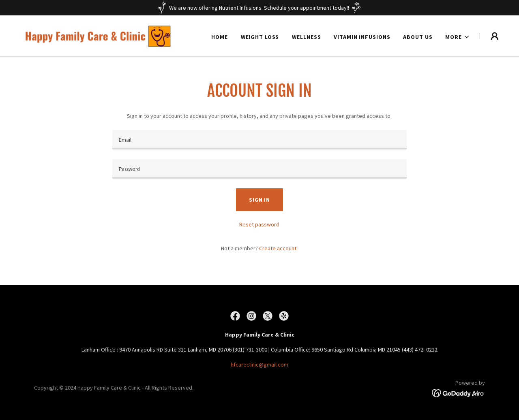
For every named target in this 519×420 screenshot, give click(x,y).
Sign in (259, 200)
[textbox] (259, 140)
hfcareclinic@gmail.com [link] (259, 365)
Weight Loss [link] (260, 37)
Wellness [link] (306, 37)
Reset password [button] (259, 224)
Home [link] (220, 37)
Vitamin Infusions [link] (362, 37)
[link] (101, 35)
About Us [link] (418, 37)
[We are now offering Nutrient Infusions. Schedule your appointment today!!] (259, 8)
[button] (458, 37)
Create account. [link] (278, 248)
